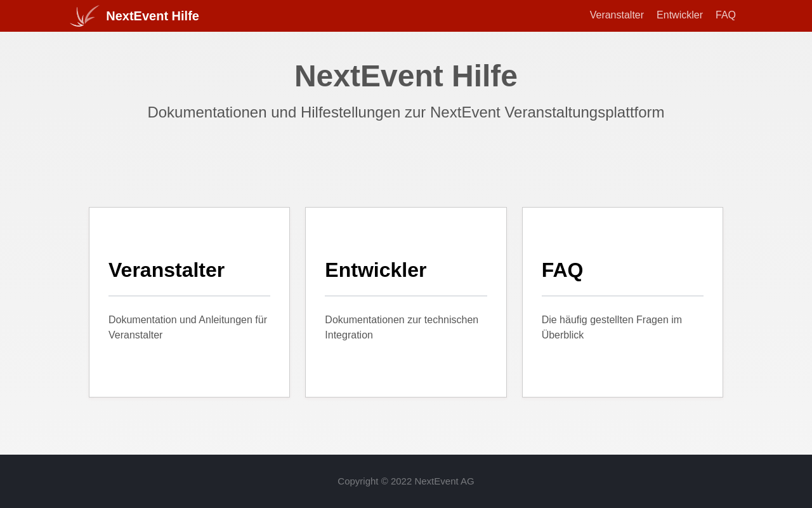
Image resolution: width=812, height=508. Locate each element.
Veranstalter (617, 15)
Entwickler (680, 15)
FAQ (726, 15)
